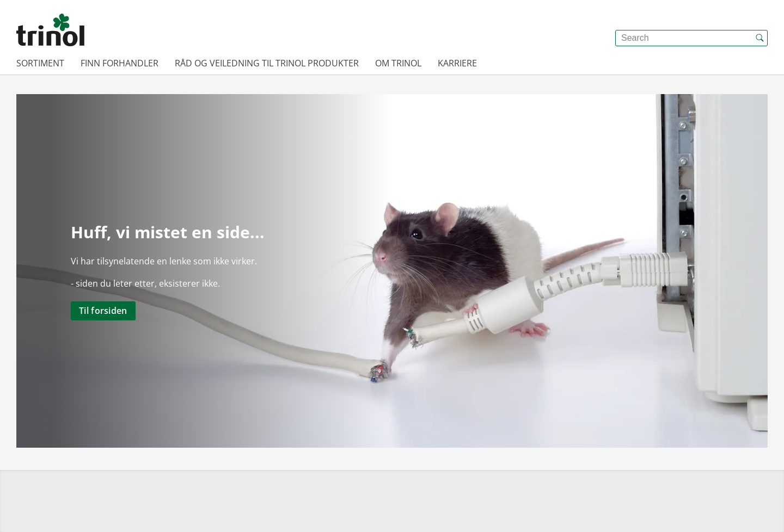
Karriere (457, 63)
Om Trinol (398, 63)
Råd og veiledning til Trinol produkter (267, 63)
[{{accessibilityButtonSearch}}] (759, 38)
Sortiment (40, 63)
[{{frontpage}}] (50, 30)
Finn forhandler (120, 63)
